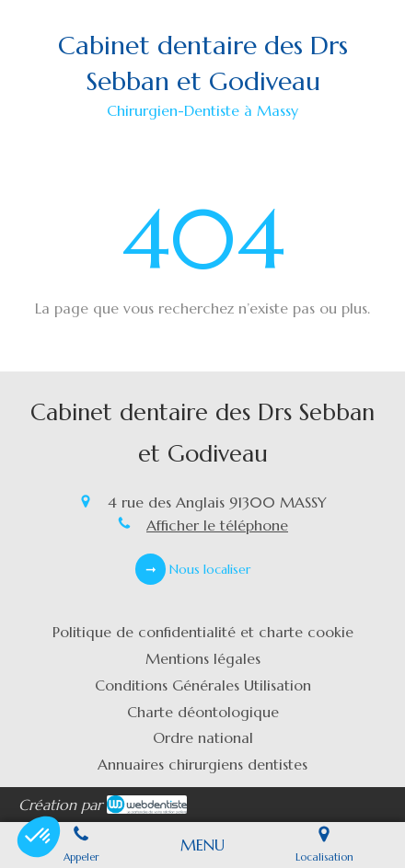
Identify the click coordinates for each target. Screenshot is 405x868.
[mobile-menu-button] (202, 845)
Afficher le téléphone (217, 525)
